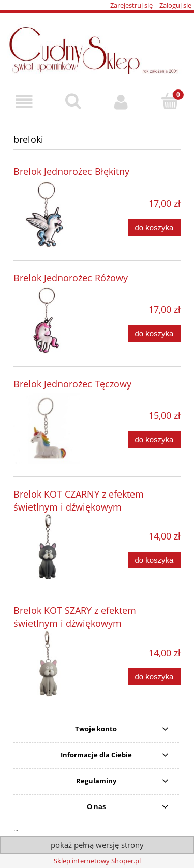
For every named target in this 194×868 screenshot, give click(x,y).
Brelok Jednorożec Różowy (71, 278)
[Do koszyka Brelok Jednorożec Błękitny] (154, 227)
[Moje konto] (122, 102)
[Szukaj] (73, 101)
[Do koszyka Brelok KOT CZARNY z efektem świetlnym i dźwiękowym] (154, 560)
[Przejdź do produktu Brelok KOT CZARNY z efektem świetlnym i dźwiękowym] (47, 547)
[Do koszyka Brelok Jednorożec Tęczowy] (154, 440)
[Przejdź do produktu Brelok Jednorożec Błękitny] (47, 214)
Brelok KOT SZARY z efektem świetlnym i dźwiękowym (75, 617)
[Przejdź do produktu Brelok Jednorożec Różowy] (47, 320)
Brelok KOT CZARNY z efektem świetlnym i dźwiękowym (79, 500)
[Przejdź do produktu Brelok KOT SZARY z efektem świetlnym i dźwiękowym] (47, 663)
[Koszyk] (170, 101)
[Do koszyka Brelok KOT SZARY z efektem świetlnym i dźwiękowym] (154, 677)
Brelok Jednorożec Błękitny (71, 171)
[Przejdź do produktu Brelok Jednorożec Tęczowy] (47, 429)
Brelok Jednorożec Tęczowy (72, 384)
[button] (24, 102)
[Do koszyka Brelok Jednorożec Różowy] (154, 334)
